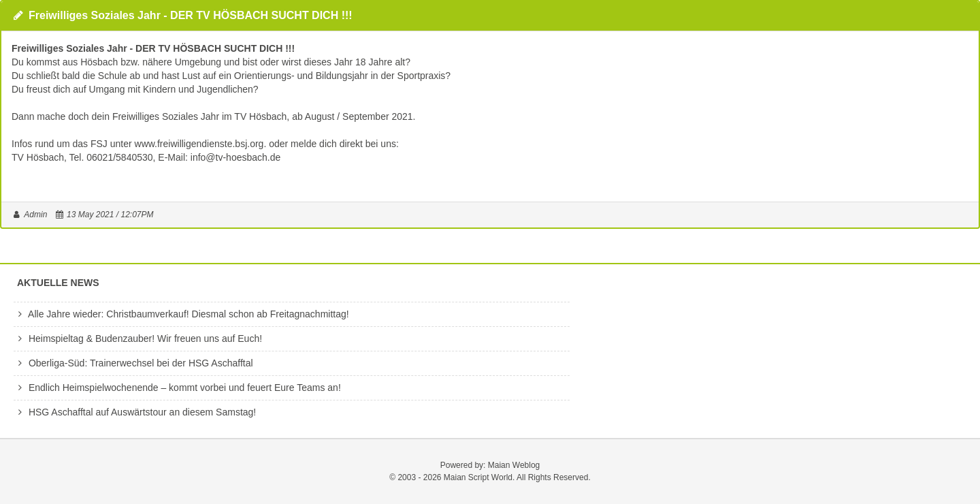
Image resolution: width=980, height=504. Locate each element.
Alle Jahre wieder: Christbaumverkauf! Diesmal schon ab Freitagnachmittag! (181, 314)
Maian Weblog (514, 465)
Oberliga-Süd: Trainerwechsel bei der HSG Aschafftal (133, 363)
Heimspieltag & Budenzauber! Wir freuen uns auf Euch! (138, 338)
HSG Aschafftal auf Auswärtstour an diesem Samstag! (135, 412)
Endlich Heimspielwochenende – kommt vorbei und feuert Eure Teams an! (177, 388)
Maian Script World (478, 477)
